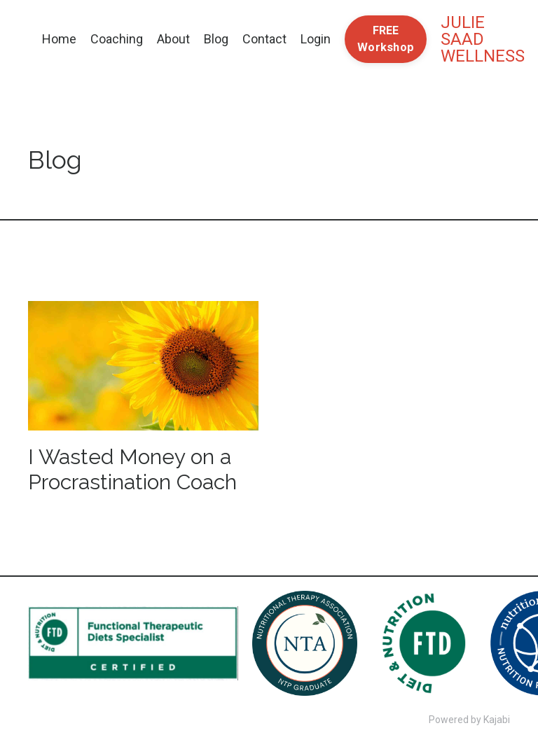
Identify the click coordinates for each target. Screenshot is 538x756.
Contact (264, 39)
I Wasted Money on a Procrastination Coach (132, 469)
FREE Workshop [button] (386, 39)
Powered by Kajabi (469, 720)
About (173, 39)
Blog (216, 39)
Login (316, 39)
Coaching (117, 39)
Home (59, 39)
